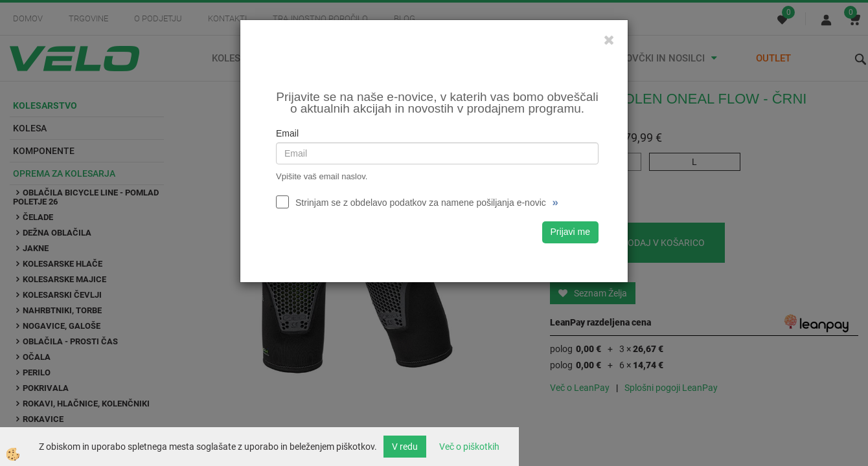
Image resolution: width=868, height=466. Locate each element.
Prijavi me (570, 232)
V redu (405, 447)
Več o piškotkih (469, 447)
